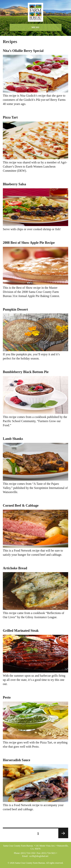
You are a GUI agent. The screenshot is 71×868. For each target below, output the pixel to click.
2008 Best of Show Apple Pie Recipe (29, 243)
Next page (63, 833)
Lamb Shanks (13, 439)
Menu (35, 27)
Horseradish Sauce (17, 760)
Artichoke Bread (15, 568)
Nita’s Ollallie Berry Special (23, 51)
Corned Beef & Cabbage (21, 506)
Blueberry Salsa (14, 184)
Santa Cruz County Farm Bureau (35, 12)
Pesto (7, 697)
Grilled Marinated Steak (21, 631)
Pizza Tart (10, 117)
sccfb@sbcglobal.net (39, 856)
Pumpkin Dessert (15, 309)
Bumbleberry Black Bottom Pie (26, 372)
